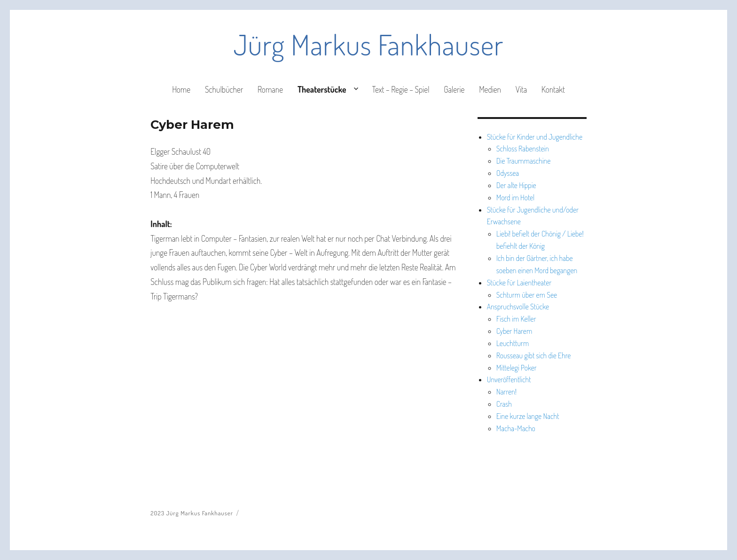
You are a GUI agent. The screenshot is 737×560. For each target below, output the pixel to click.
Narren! (506, 392)
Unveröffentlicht (509, 379)
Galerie (454, 89)
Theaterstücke (322, 89)
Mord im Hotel (515, 197)
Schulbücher (224, 89)
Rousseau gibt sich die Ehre (534, 355)
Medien (490, 89)
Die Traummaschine (524, 161)
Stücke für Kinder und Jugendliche (535, 137)
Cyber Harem (514, 331)
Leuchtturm (513, 343)
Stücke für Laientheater (519, 283)
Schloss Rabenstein (523, 149)
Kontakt (553, 89)
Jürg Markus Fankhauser (369, 44)
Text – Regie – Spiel (400, 89)
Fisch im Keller (516, 319)
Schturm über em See (527, 295)
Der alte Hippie (516, 185)
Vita (521, 89)
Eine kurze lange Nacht (528, 416)
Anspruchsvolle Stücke (518, 307)
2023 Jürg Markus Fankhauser (192, 513)
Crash (504, 404)
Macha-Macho (516, 428)
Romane (270, 89)
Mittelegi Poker (517, 368)
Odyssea (508, 173)
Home (181, 89)
